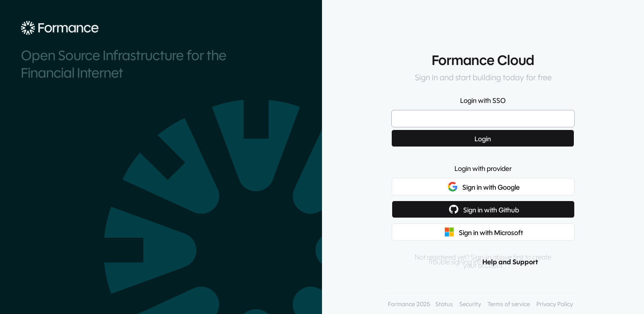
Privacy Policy (555, 304)
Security (470, 304)
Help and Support (510, 262)
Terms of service (509, 304)
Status (444, 304)
